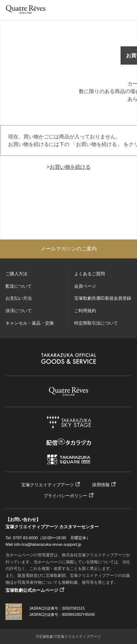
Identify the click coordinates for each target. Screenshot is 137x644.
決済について (19, 311)
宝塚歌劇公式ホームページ (32, 590)
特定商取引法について (96, 323)
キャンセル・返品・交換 (30, 323)
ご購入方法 (16, 274)
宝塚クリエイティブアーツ (47, 485)
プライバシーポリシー (65, 496)
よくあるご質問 (90, 274)
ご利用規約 (85, 311)
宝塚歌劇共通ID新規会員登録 (103, 298)
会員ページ (85, 286)
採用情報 (101, 485)
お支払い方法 (19, 298)
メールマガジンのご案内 (69, 249)
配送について (19, 286)
